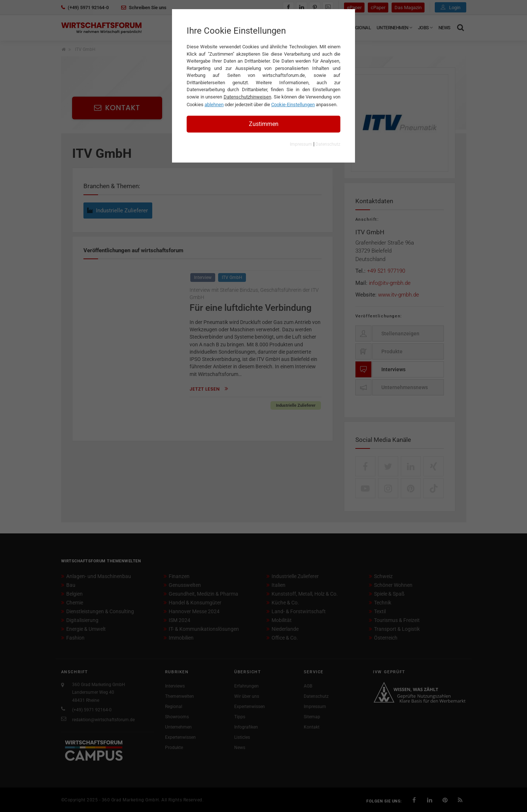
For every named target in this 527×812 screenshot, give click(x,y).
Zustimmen (264, 124)
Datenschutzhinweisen (247, 97)
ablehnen (214, 105)
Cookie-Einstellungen (293, 105)
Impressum (301, 144)
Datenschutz (328, 144)
